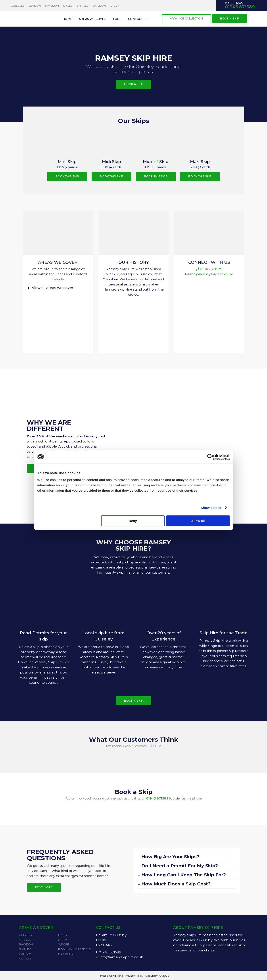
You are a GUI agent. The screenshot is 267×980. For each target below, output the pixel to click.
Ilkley (68, 6)
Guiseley (18, 6)
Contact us (138, 19)
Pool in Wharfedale (74, 949)
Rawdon (52, 6)
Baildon (99, 6)
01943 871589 (157, 798)
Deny (133, 521)
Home (67, 19)
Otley (114, 6)
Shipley (83, 6)
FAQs (117, 19)
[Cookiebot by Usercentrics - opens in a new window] (210, 457)
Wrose (64, 944)
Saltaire (26, 959)
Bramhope (67, 954)
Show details (211, 508)
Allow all (198, 521)
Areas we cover (93, 19)
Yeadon (25, 940)
